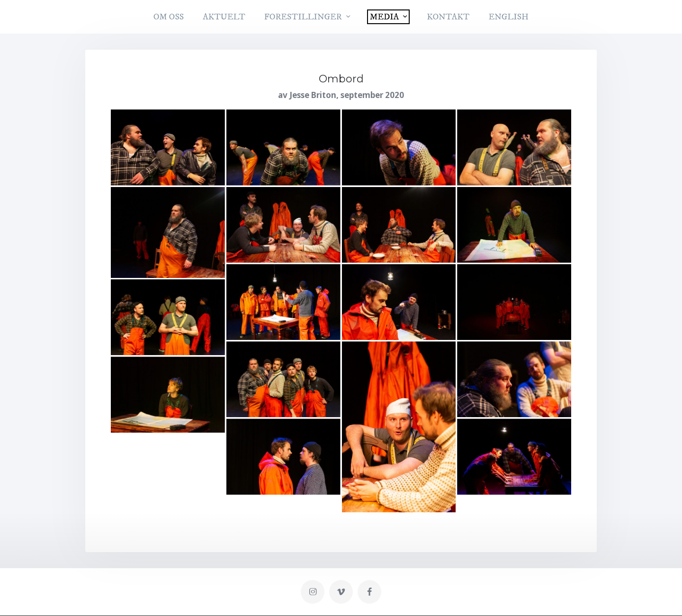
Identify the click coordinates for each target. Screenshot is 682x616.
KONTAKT (448, 17)
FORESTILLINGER (303, 17)
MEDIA (384, 17)
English (508, 17)
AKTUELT (224, 17)
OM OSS (169, 17)
